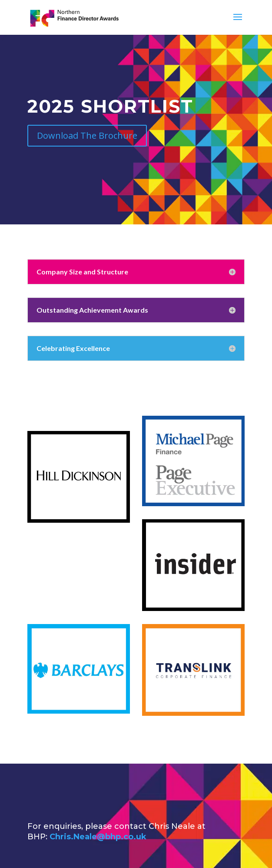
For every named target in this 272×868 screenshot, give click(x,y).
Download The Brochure (87, 135)
